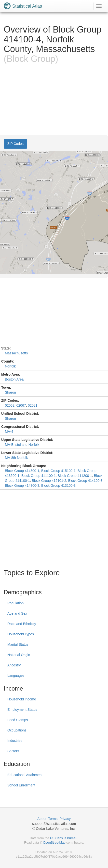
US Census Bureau (64, 838)
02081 (33, 405)
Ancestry (14, 665)
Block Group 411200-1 (75, 476)
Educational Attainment (25, 775)
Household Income (22, 699)
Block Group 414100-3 (85, 481)
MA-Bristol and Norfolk (22, 445)
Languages (16, 676)
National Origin (19, 655)
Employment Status (22, 710)
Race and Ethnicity (22, 624)
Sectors (13, 751)
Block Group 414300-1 (22, 471)
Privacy (65, 819)
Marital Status (18, 644)
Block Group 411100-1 (39, 476)
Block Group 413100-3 (58, 486)
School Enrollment (21, 785)
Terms (53, 819)
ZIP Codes (15, 144)
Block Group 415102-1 (58, 471)
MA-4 (9, 432)
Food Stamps (18, 720)
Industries (15, 741)
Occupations (17, 730)
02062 (10, 405)
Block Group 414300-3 (22, 486)
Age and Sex (17, 613)
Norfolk (10, 366)
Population (15, 603)
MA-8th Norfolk (16, 458)
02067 (21, 405)
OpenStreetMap (54, 842)
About (42, 819)
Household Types (21, 634)
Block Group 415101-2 (49, 481)
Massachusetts (16, 353)
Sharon (10, 392)
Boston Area (14, 379)
